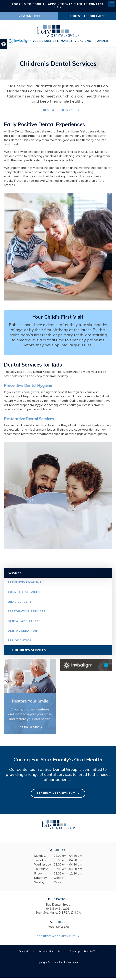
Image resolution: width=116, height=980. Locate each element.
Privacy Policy (26, 954)
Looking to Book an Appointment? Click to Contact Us (58, 6)
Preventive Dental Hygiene (28, 388)
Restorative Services (27, 614)
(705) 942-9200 (29, 16)
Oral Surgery (20, 604)
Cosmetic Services (24, 594)
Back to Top (91, 954)
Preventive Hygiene (25, 585)
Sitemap (75, 954)
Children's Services (29, 652)
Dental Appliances (24, 623)
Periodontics (20, 643)
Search (61, 954)
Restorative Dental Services (29, 421)
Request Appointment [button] (87, 16)
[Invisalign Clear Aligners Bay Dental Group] (86, 667)
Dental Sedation (23, 633)
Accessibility (46, 954)
